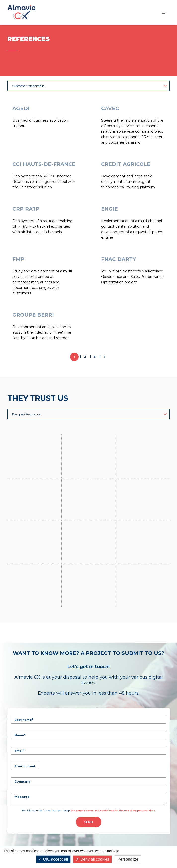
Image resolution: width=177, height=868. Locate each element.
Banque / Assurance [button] (89, 414)
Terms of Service (140, 841)
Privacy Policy (108, 841)
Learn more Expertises (38, 742)
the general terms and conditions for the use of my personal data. (113, 678)
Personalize (128, 859)
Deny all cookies (93, 859)
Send (89, 689)
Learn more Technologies (41, 784)
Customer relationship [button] (89, 86)
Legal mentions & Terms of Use (89, 831)
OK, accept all (53, 859)
